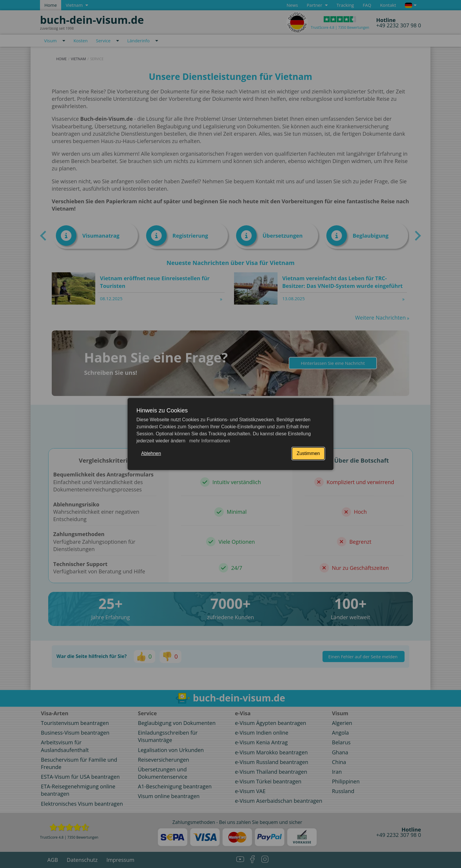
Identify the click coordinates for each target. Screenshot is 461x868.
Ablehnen (151, 453)
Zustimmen (308, 453)
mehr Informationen (209, 441)
